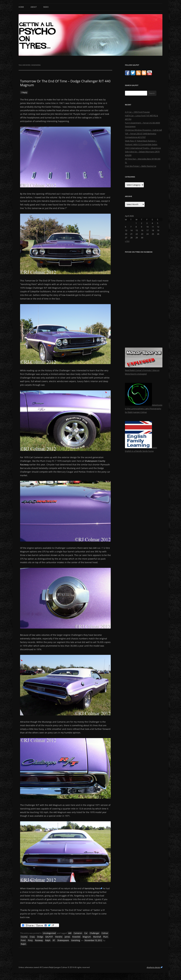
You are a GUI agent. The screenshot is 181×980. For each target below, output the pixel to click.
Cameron (78, 933)
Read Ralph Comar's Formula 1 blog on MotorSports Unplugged (144, 370)
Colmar (105, 933)
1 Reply (24, 92)
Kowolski (76, 937)
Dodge (40, 937)
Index (46, 7)
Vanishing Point (92, 888)
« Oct (127, 241)
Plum (106, 937)
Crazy (32, 937)
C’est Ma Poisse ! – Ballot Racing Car (141, 166)
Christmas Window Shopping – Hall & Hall (143, 130)
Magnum (87, 937)
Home (21, 7)
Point (23, 940)
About (34, 7)
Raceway (39, 940)
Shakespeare (63, 940)
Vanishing (76, 940)
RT (54, 940)
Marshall (97, 937)
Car (86, 933)
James (67, 937)
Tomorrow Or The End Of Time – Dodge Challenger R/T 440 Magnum (65, 83)
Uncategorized (49, 933)
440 (70, 933)
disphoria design (154, 967)
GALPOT (49, 937)
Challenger (94, 933)
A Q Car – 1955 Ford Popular (137, 112)
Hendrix (59, 937)
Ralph (48, 940)
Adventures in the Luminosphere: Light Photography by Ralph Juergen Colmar (144, 409)
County (24, 937)
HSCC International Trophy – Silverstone (143, 148)
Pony (30, 940)
